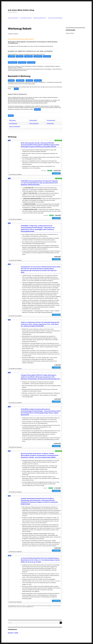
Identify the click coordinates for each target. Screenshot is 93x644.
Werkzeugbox (12, 118)
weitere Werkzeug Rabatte (55, 18)
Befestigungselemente (40, 18)
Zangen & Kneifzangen (15, 124)
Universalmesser (13, 121)
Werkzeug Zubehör (13, 18)
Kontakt (16, 630)
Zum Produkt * (57, 171)
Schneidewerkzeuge (26, 18)
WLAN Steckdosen (34, 121)
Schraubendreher (51, 118)
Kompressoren (50, 121)
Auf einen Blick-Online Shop (21, 10)
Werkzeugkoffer (33, 118)
